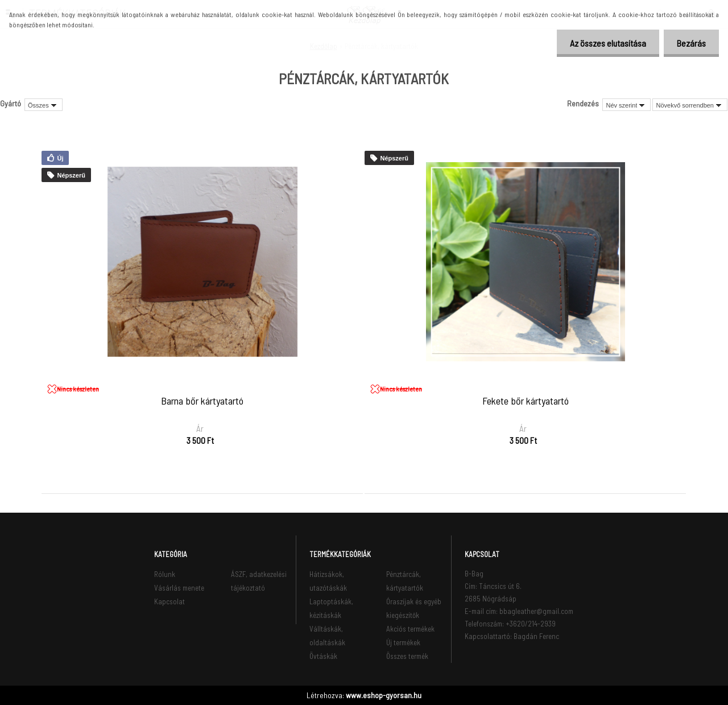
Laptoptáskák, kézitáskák (331, 608)
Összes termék (407, 656)
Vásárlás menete (179, 588)
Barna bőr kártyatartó (202, 401)
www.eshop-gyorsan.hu (384, 695)
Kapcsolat (169, 601)
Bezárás (690, 43)
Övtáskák (323, 656)
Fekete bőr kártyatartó (526, 401)
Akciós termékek (410, 629)
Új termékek (403, 642)
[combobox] (626, 105)
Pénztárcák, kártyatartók (405, 581)
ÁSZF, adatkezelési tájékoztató (259, 581)
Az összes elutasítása (605, 43)
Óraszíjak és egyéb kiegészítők (414, 608)
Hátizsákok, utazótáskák (328, 581)
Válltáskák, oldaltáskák (327, 636)
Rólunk (165, 574)
